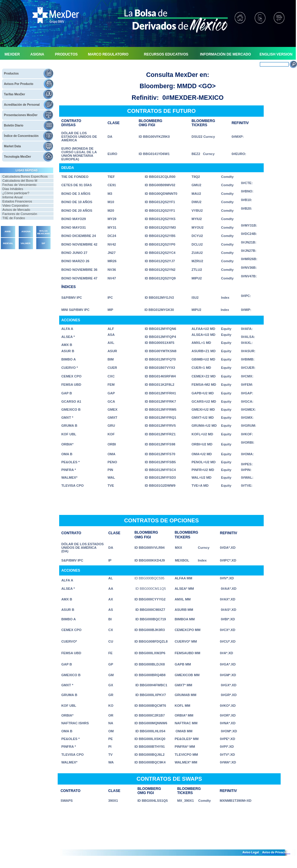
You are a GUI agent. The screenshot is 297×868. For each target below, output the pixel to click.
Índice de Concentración (21, 136)
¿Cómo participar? (16, 193)
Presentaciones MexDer (21, 115)
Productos (11, 73)
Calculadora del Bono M (20, 181)
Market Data (12, 146)
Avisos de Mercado (16, 210)
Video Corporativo (15, 205)
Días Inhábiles (13, 189)
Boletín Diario (14, 125)
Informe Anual (12, 197)
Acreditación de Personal (22, 105)
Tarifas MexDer (14, 94)
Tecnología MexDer (17, 157)
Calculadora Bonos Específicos (25, 176)
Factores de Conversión (20, 214)
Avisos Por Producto (19, 84)
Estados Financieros (17, 201)
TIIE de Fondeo (14, 218)
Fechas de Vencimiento (19, 185)
